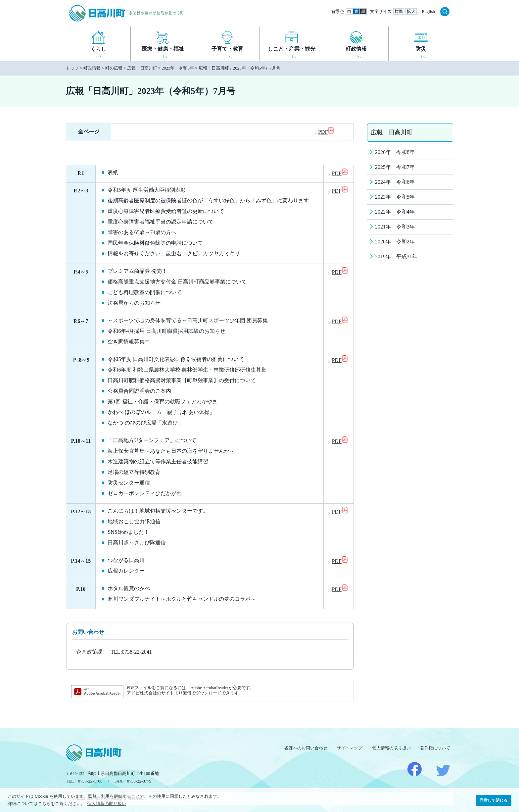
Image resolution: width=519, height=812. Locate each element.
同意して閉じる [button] (494, 800)
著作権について (435, 748)
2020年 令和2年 (395, 242)
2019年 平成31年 (396, 256)
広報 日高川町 (142, 68)
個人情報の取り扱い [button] (107, 804)
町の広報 (114, 68)
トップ (72, 68)
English (428, 11)
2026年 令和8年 (395, 152)
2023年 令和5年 (178, 68)
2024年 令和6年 (395, 182)
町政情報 (92, 68)
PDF (326, 132)
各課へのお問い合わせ (306, 748)
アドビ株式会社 (142, 693)
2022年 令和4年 (395, 212)
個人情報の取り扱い (391, 748)
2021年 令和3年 (395, 227)
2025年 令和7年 (395, 167)
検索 (445, 12)
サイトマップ (350, 748)
